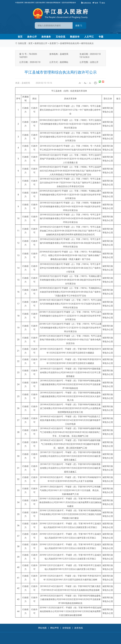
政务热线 (79, 628)
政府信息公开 (41, 43)
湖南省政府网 (29, 3)
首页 (20, 37)
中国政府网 (19, 3)
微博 (95, 3)
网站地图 (42, 628)
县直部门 (54, 43)
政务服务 (46, 37)
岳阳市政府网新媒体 (69, 3)
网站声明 (54, 628)
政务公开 (32, 37)
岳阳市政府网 (40, 3)
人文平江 (89, 37)
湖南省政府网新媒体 (53, 3)
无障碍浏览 (86, 3)
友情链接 (67, 628)
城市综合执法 (87, 43)
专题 (101, 37)
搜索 (79, 26)
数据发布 (75, 37)
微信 (102, 3)
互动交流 (60, 37)
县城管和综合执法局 (69, 43)
